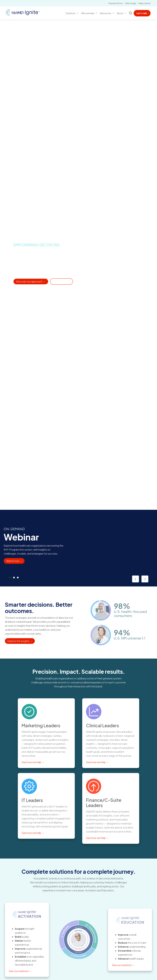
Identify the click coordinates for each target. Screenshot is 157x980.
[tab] (10, 578)
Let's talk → (143, 13)
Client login (131, 3)
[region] (78, 548)
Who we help (88, 11)
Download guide (116, 560)
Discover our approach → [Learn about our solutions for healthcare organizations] (31, 282)
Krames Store (116, 3)
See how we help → (33, 762)
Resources (106, 11)
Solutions (71, 11)
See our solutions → (20, 971)
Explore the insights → (20, 641)
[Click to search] (131, 13)
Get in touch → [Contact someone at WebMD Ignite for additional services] (61, 282)
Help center (144, 3)
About (121, 11)
